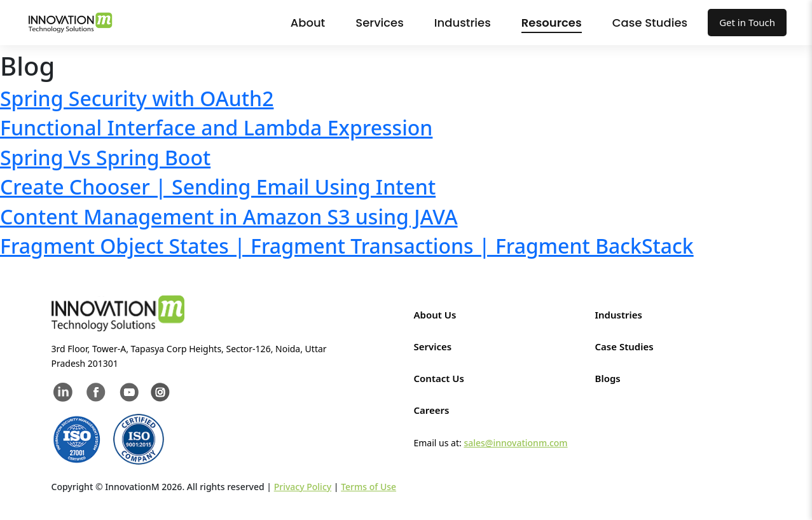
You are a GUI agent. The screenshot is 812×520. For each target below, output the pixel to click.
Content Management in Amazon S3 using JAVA (229, 216)
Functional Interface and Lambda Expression (216, 127)
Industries (463, 23)
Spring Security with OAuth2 (137, 98)
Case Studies (650, 23)
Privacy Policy (303, 487)
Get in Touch (747, 22)
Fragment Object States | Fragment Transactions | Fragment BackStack (347, 246)
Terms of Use (368, 487)
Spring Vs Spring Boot (105, 157)
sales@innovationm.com (515, 443)
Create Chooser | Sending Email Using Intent (218, 187)
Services (380, 23)
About (308, 23)
